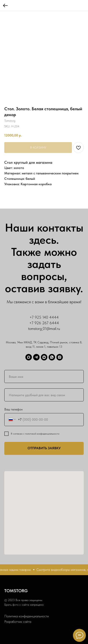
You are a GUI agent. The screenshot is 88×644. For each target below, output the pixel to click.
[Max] (29, 357)
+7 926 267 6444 (44, 323)
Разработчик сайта (18, 622)
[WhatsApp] (52, 357)
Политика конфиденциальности (27, 616)
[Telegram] (36, 357)
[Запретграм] (60, 357)
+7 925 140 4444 (44, 317)
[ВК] (44, 357)
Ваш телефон (13, 409)
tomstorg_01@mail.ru (44, 328)
